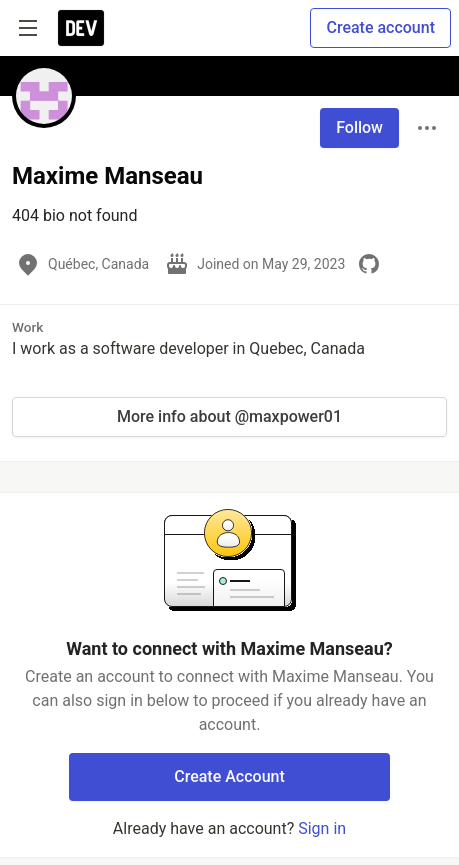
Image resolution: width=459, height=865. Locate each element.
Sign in (322, 828)
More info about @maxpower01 (229, 416)
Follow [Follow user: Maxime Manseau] (359, 127)
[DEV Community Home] (81, 28)
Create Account (229, 776)
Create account (380, 27)
